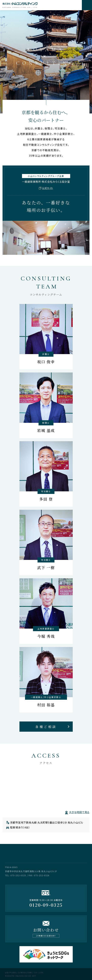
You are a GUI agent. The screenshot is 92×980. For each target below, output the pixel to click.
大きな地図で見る (79, 812)
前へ (35, 10)
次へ (57, 10)
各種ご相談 (46, 727)
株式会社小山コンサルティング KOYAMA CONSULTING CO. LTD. (41, 5)
